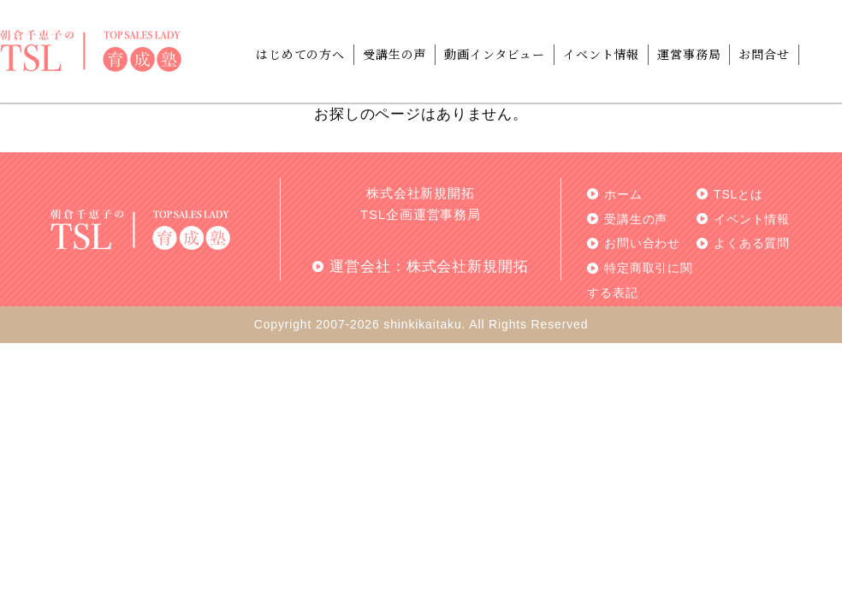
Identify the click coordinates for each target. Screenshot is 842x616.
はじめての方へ (300, 54)
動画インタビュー (495, 54)
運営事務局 (689, 54)
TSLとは (738, 194)
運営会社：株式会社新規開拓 (429, 267)
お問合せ (764, 54)
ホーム (623, 194)
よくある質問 (752, 243)
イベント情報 (601, 54)
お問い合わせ (642, 243)
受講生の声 (394, 54)
